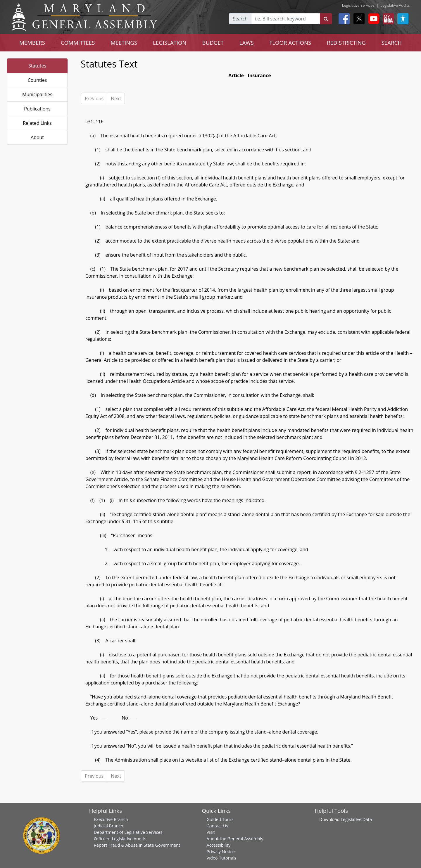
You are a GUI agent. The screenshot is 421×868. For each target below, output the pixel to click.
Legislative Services (358, 5)
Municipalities (37, 94)
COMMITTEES (78, 43)
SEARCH (392, 43)
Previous (94, 98)
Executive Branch (111, 819)
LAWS (247, 43)
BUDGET (213, 43)
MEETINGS (124, 43)
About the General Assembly (235, 838)
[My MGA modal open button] (387, 19)
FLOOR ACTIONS (290, 43)
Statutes (37, 66)
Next (116, 98)
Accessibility (218, 845)
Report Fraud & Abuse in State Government (137, 845)
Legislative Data (356, 819)
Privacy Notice (220, 851)
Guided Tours (220, 819)
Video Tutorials (221, 858)
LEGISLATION (170, 43)
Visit (210, 832)
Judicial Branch (109, 826)
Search (240, 19)
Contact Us (217, 826)
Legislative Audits (395, 5)
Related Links (37, 123)
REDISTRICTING (346, 43)
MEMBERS (32, 43)
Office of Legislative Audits (120, 838)
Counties (37, 80)
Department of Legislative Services (128, 832)
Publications (37, 109)
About (37, 137)
